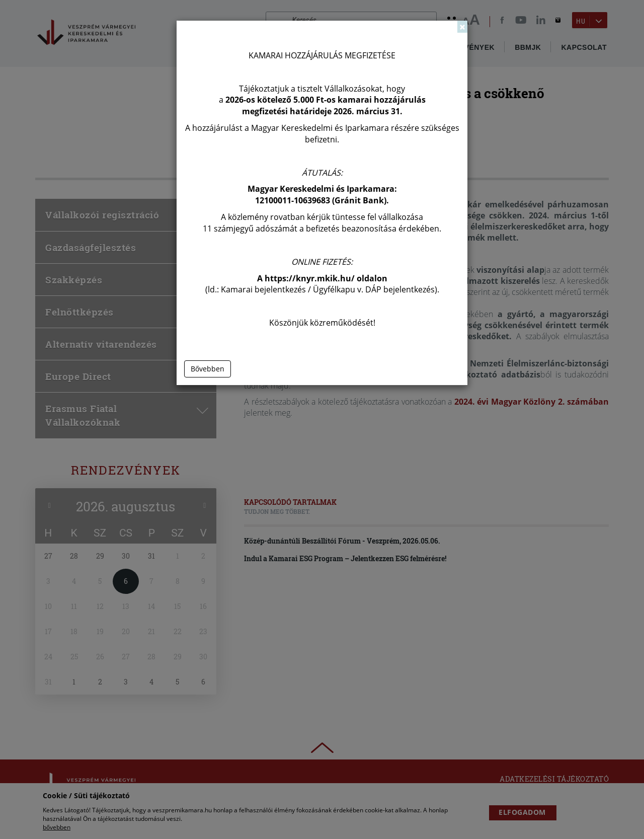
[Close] (462, 27)
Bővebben (208, 369)
